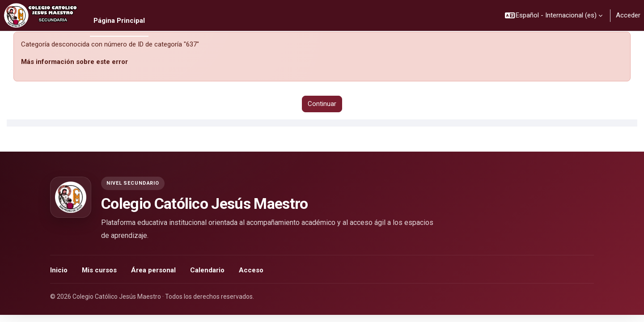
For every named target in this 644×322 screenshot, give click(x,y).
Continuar (322, 104)
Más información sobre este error (74, 62)
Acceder (628, 15)
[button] (554, 15)
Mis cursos (99, 270)
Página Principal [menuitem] (119, 21)
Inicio (59, 270)
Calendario (207, 270)
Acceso (251, 270)
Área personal (153, 270)
